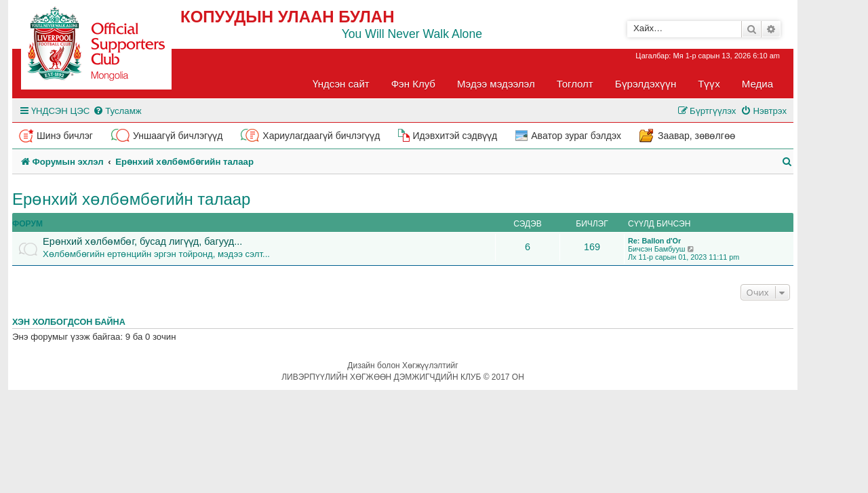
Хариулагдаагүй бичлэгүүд (321, 136)
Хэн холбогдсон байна (69, 322)
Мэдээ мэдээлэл (496, 84)
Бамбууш (670, 249)
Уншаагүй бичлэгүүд (178, 136)
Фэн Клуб (413, 84)
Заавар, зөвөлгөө (696, 136)
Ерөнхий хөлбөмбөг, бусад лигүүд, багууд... (142, 241)
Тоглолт (575, 84)
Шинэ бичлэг (65, 136)
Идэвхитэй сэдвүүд (455, 136)
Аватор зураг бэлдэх (576, 136)
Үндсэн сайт (341, 84)
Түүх (709, 84)
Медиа (757, 84)
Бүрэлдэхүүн (646, 84)
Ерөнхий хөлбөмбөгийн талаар (131, 199)
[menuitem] (117, 111)
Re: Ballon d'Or (654, 241)
